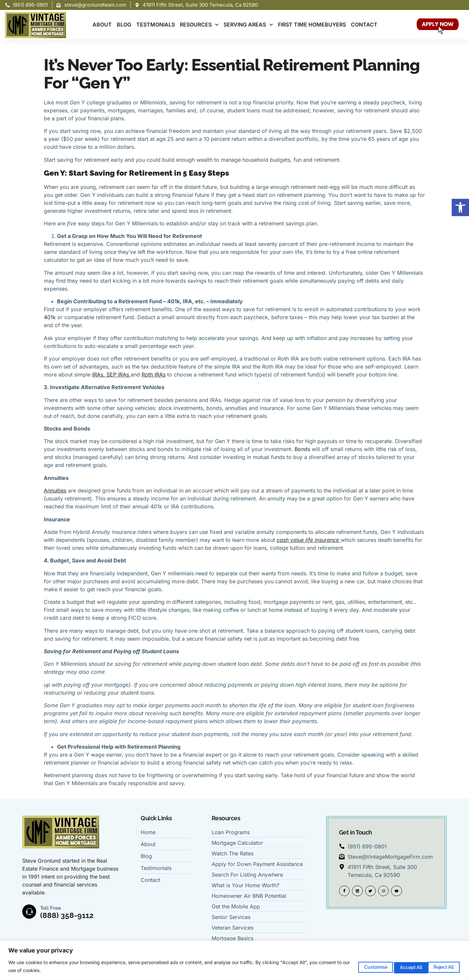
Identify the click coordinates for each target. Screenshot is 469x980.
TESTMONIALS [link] (156, 25)
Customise (347, 966)
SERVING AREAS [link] (248, 25)
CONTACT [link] (364, 25)
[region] (234, 960)
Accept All (439, 966)
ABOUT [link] (102, 25)
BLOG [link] (124, 25)
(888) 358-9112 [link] (68, 915)
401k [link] (51, 317)
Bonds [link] (303, 449)
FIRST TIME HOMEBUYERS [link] (312, 25)
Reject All (393, 966)
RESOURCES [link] (199, 25)
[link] (460, 207)
